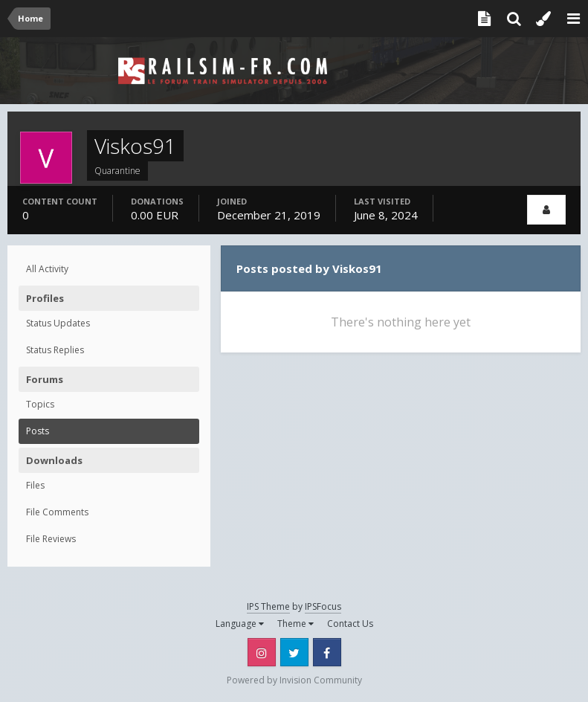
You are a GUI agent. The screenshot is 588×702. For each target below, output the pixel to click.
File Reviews (51, 539)
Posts (38, 431)
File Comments (57, 512)
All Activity (47, 269)
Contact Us (350, 624)
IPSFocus (323, 606)
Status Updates (58, 323)
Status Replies (55, 350)
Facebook (327, 652)
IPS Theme (268, 606)
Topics (40, 404)
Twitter (294, 652)
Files (35, 485)
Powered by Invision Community (294, 680)
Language (240, 624)
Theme (295, 624)
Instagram (262, 652)
